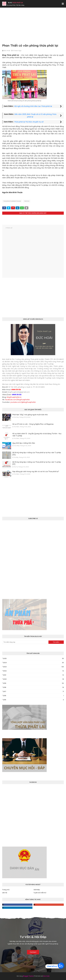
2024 (33, 663)
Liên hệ (5, 893)
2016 (33, 696)
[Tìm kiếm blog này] (25, 642)
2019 (33, 683)
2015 (33, 700)
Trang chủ (6, 890)
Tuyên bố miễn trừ (40, 893)
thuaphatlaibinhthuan (12, 201)
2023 (33, 667)
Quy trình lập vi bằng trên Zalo (24, 443)
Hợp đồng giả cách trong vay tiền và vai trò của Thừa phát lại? (36, 471)
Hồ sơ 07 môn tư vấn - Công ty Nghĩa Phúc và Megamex (33, 424)
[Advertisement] (33, 28)
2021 (33, 675)
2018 (33, 687)
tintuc (27, 201)
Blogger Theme (28, 976)
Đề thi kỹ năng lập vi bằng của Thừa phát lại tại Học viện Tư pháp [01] (37, 463)
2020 (33, 679)
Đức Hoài (7, 51)
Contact (33, 952)
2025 (33, 659)
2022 (33, 671)
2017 (33, 692)
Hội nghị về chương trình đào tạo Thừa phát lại (33, 106)
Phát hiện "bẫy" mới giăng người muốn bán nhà (30, 415)
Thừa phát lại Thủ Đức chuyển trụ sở (29, 122)
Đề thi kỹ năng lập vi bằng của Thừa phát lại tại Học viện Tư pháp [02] (37, 454)
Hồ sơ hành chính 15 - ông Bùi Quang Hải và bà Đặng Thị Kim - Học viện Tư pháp (37, 435)
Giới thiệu (37, 890)
